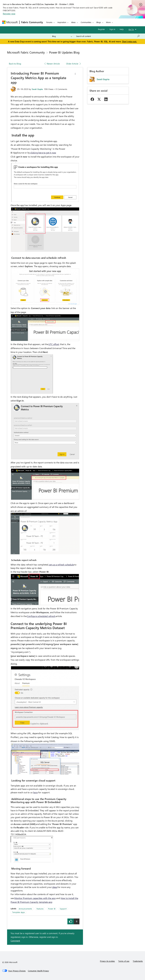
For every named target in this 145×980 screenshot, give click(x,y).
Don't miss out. (130, 41)
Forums (49, 22)
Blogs (99, 22)
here (35, 792)
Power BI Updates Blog (64, 52)
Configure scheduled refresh (41, 616)
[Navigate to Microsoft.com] (10, 22)
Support (63, 909)
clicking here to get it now (43, 153)
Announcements (25, 909)
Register (101, 29)
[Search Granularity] (62, 36)
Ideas (73, 22)
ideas (55, 887)
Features (40, 909)
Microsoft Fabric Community (26, 52)
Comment (15, 941)
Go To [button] (131, 29)
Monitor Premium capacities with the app (35, 898)
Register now (9, 14)
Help (122, 29)
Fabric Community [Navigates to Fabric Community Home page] (32, 22)
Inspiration (62, 22)
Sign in (112, 29)
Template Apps (19, 912)
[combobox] (108, 36)
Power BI (52, 909)
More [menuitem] (108, 22)
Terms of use (124, 961)
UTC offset (54, 344)
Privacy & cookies (107, 961)
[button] (75, 74)
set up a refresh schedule (62, 565)
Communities (86, 22)
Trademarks (138, 961)
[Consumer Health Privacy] (38, 971)
